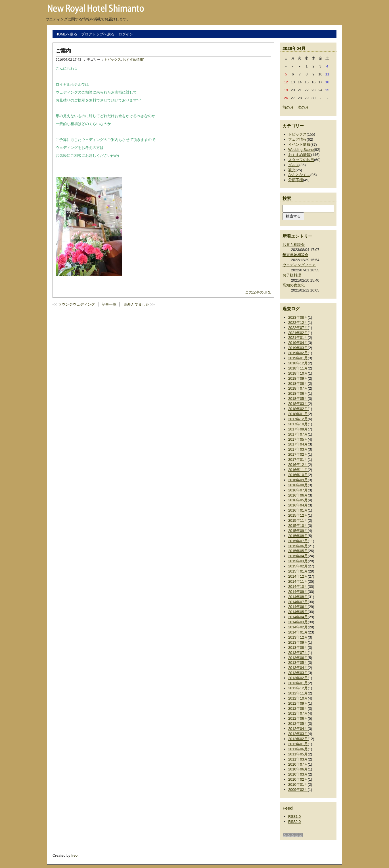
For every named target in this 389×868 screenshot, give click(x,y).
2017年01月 (298, 460)
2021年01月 (298, 338)
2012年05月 (298, 724)
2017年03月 (298, 449)
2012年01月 (298, 744)
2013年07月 (298, 653)
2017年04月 (298, 444)
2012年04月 (298, 729)
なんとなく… (299, 175)
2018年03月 (298, 404)
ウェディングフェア (299, 265)
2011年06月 (298, 749)
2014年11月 (298, 581)
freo (74, 855)
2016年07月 (298, 490)
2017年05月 (298, 439)
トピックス (112, 60)
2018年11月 (298, 368)
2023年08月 (298, 317)
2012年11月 (298, 693)
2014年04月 (298, 617)
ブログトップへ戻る (98, 34)
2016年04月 (298, 505)
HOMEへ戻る (66, 34)
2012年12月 (298, 688)
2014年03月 (298, 622)
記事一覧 (109, 304)
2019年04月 (298, 343)
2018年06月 (298, 393)
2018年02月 (298, 409)
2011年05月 (298, 754)
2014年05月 (298, 612)
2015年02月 (298, 566)
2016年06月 (298, 495)
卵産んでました (136, 304)
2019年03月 (298, 348)
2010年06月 (298, 769)
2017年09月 (298, 429)
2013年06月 (298, 658)
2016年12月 (298, 465)
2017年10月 (298, 424)
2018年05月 (298, 399)
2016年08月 (298, 485)
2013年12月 (298, 637)
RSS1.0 (294, 817)
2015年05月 (298, 551)
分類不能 (296, 180)
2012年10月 (298, 698)
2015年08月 (298, 536)
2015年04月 (298, 556)
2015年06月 (298, 546)
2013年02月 (298, 678)
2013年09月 (298, 642)
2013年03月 (298, 673)
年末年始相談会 (295, 255)
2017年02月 (298, 454)
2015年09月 (298, 531)
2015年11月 (298, 520)
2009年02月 (298, 790)
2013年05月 (298, 663)
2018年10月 (298, 373)
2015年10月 (298, 526)
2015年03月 (298, 561)
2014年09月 (298, 592)
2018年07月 (298, 388)
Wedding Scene (301, 150)
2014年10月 (298, 587)
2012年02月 (298, 739)
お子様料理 (292, 275)
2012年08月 (298, 708)
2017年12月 (298, 419)
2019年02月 (298, 353)
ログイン (126, 34)
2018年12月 (298, 363)
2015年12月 (298, 515)
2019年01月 (298, 358)
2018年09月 (298, 378)
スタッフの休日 (301, 160)
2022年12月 (298, 323)
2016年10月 (298, 475)
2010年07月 (298, 764)
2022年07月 (298, 328)
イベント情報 (299, 144)
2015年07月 (298, 541)
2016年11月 (298, 470)
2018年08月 (298, 384)
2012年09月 (298, 703)
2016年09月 (298, 480)
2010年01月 (298, 784)
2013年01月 (298, 683)
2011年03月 (298, 759)
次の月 (303, 107)
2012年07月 (298, 713)
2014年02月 (298, 627)
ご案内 (63, 51)
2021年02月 (298, 333)
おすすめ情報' (133, 60)
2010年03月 (298, 774)
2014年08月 (298, 597)
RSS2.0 (294, 822)
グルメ (294, 165)
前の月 (288, 107)
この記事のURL (258, 292)
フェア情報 (297, 139)
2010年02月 (298, 779)
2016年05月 (298, 500)
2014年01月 (298, 632)
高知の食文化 (294, 285)
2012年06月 (298, 718)
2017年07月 (298, 434)
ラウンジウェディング (76, 304)
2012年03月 (298, 734)
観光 (292, 170)
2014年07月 (298, 602)
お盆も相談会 (294, 245)
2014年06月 (298, 607)
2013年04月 (298, 668)
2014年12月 (298, 576)
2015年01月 (298, 571)
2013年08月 (298, 648)
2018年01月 (298, 414)
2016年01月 (298, 510)
